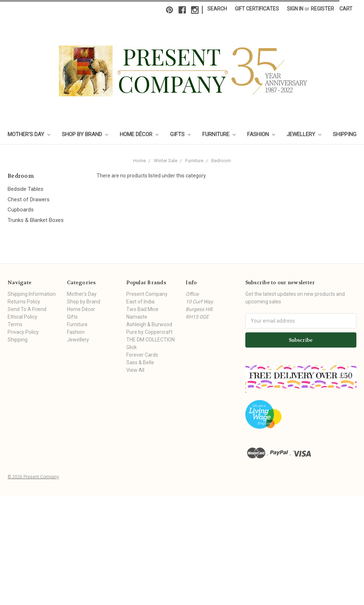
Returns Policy (24, 302)
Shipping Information (32, 294)
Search (217, 9)
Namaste (137, 317)
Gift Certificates (257, 9)
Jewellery (304, 134)
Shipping (345, 134)
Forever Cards (142, 355)
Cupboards (21, 210)
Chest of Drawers (29, 199)
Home (139, 161)
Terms (15, 324)
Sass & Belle (140, 362)
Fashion (261, 134)
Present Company (147, 294)
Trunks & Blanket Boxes (36, 220)
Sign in (295, 9)
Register (322, 9)
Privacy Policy (23, 332)
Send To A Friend (27, 309)
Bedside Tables (26, 189)
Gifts (180, 134)
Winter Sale (166, 161)
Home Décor (139, 134)
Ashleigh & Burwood (149, 324)
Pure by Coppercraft (149, 332)
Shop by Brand (85, 134)
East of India (140, 302)
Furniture (219, 134)
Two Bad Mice (142, 309)
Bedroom (221, 161)
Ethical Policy (22, 317)
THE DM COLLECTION (151, 340)
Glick (132, 347)
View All (135, 370)
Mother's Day (29, 134)
